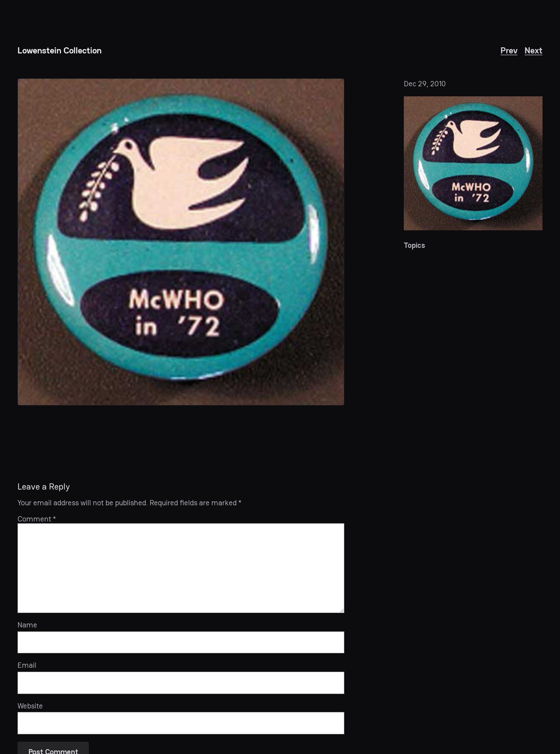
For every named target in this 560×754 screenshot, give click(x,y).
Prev (509, 50)
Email (27, 665)
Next (534, 50)
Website (30, 706)
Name (27, 625)
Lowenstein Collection (59, 50)
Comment (37, 519)
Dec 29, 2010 (425, 84)
